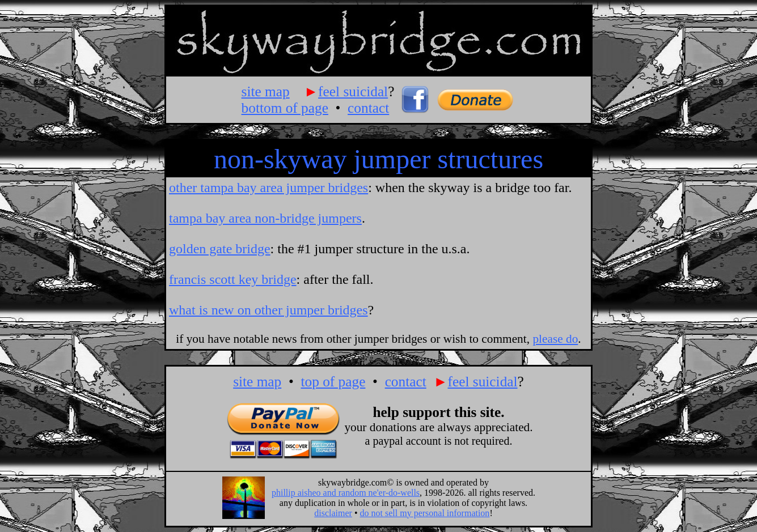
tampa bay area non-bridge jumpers (265, 218)
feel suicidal (353, 91)
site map (266, 91)
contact (368, 108)
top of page (333, 381)
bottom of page (285, 108)
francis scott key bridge (233, 279)
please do (555, 339)
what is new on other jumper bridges (268, 310)
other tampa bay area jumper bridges (268, 188)
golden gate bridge (220, 249)
